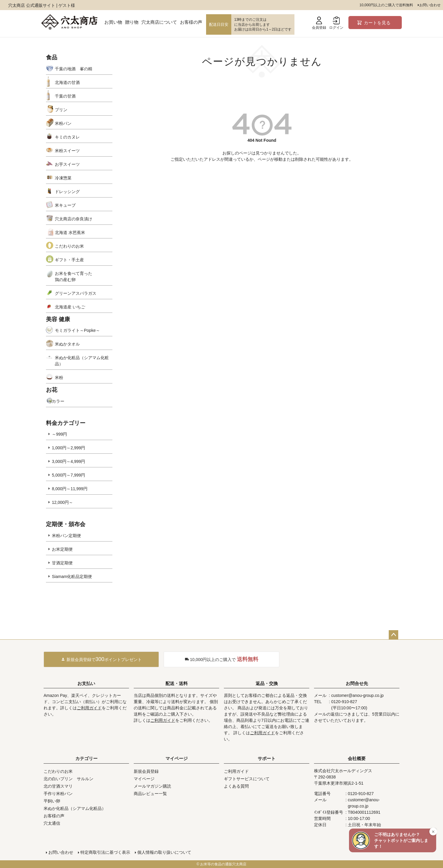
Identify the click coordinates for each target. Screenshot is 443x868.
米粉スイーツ (67, 151)
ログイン (336, 23)
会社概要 (357, 758)
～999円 (59, 434)
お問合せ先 (357, 683)
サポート (267, 758)
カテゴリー (86, 758)
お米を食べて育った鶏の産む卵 (74, 277)
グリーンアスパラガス (76, 293)
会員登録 (319, 23)
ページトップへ (393, 635)
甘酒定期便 (62, 563)
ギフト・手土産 (69, 260)
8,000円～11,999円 (70, 489)
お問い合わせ (430, 5)
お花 (52, 390)
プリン (61, 110)
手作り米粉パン (58, 794)
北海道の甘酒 (67, 82)
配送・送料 (177, 683)
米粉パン (63, 123)
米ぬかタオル (67, 344)
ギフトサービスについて (247, 779)
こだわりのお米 (69, 246)
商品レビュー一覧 (150, 794)
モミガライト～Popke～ (77, 330)
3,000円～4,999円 (68, 461)
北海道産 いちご (70, 307)
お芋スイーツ (67, 164)
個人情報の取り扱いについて (164, 852)
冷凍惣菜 (63, 178)
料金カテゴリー (66, 423)
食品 (52, 57)
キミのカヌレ (67, 137)
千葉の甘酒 (65, 96)
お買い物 (113, 22)
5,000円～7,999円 (68, 475)
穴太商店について (159, 22)
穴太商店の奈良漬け (74, 219)
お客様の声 (191, 22)
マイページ (177, 758)
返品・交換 (267, 683)
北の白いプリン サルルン (68, 779)
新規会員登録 (146, 771)
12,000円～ (62, 502)
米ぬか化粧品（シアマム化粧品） (82, 361)
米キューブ (65, 205)
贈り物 (132, 22)
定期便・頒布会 (66, 524)
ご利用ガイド (89, 708)
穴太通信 (52, 823)
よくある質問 (236, 786)
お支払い (86, 683)
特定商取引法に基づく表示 (105, 852)
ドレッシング (67, 192)
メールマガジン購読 (152, 786)
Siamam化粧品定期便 (72, 576)
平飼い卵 (52, 801)
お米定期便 (62, 549)
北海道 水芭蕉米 (70, 232)
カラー (58, 401)
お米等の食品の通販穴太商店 (223, 864)
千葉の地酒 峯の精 (74, 69)
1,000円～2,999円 (68, 448)
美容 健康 (58, 319)
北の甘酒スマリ (58, 786)
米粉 (59, 378)
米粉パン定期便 (66, 536)
